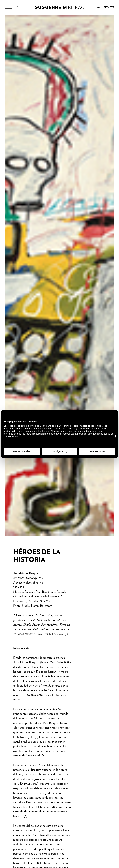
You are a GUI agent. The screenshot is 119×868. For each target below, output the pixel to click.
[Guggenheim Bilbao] (59, 8)
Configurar (60, 451)
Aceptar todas (97, 451)
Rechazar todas (22, 451)
